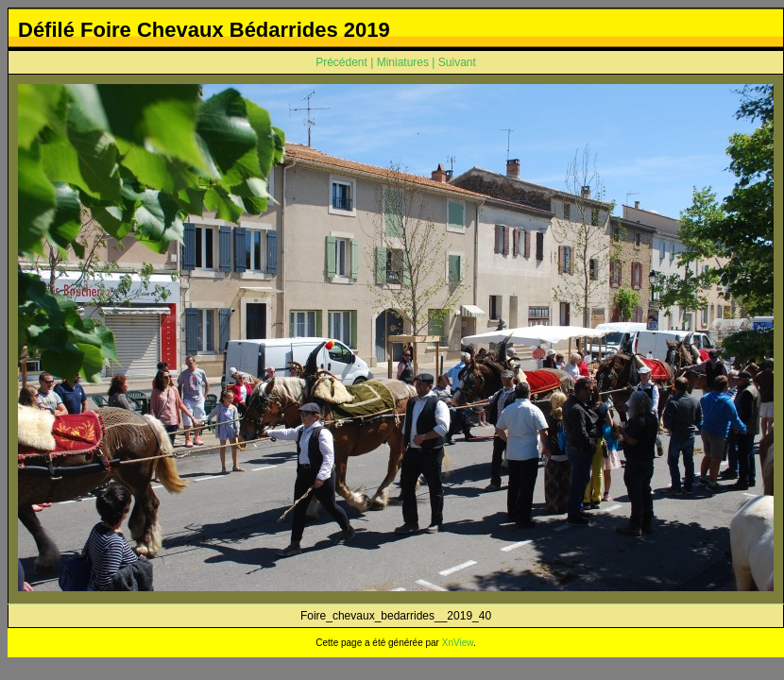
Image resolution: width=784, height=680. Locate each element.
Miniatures (403, 62)
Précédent (341, 62)
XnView (458, 643)
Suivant (457, 62)
